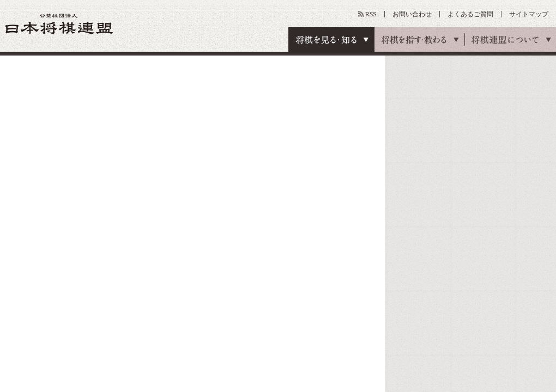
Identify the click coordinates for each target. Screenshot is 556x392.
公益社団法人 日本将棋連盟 (59, 24)
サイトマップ (529, 14)
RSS (371, 14)
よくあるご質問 (470, 14)
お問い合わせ (412, 14)
